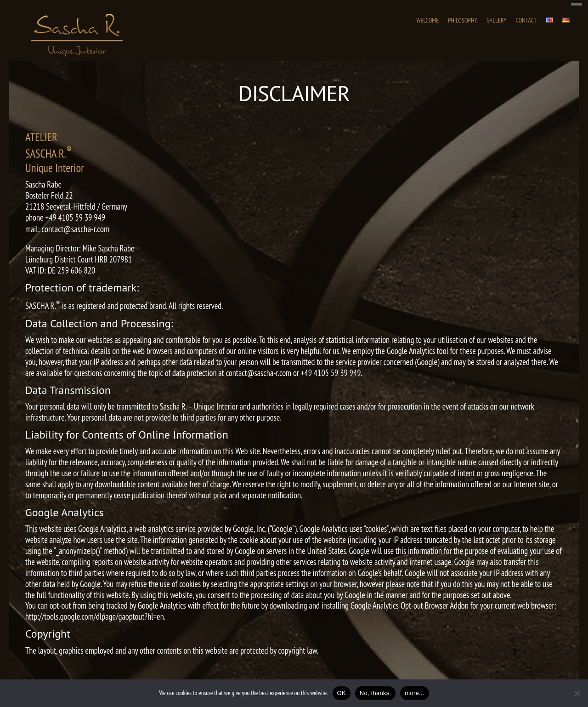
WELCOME (427, 20)
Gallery (497, 20)
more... (414, 693)
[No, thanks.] (577, 693)
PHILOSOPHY (463, 20)
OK (342, 693)
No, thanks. (376, 693)
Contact (526, 20)
